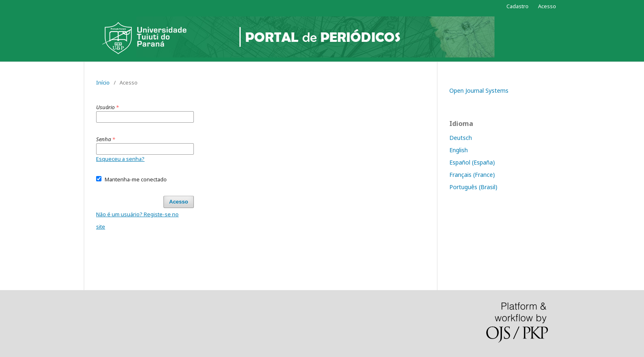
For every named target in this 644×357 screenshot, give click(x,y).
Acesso (547, 6)
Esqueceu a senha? (120, 159)
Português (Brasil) (473, 187)
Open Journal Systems (479, 90)
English (459, 150)
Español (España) (472, 162)
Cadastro (517, 6)
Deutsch (461, 138)
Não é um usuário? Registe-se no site (137, 220)
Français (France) (472, 175)
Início (103, 82)
